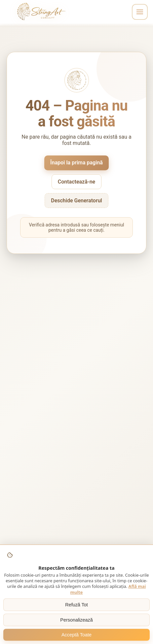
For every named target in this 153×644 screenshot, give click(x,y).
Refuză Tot (76, 605)
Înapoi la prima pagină (76, 163)
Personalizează (76, 620)
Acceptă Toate (76, 635)
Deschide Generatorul (76, 201)
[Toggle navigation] (140, 12)
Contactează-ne (76, 182)
